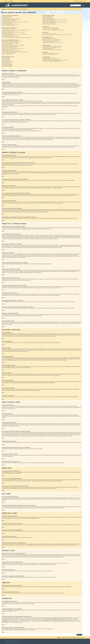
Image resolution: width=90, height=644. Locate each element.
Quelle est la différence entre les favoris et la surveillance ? (53, 46)
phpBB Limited (32, 602)
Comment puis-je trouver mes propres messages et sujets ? (53, 43)
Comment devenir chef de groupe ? (49, 21)
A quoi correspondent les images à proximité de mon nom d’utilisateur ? (14, 34)
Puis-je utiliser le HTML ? (6, 59)
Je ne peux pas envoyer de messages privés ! (50, 28)
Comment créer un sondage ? (7, 44)
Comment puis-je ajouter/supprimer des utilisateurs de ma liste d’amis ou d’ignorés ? (57, 35)
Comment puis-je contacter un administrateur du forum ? (52, 61)
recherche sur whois (72, 618)
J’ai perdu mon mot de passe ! (7, 23)
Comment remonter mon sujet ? (7, 54)
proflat (8, 642)
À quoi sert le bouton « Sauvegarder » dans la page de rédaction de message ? (16, 52)
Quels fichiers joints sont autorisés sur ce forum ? (51, 53)
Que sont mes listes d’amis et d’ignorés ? (50, 34)
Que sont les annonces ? (6, 63)
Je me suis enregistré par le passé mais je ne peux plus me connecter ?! (14, 22)
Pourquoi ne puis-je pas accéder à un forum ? (10, 48)
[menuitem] (12, 1)
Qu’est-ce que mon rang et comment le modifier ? (10, 36)
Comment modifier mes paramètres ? (8, 29)
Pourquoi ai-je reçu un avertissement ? (9, 50)
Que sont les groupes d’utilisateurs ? (49, 19)
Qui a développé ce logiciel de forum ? (49, 58)
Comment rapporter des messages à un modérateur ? (11, 51)
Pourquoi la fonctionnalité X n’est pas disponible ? (51, 59)
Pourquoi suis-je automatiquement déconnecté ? (10, 24)
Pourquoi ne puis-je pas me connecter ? (9, 21)
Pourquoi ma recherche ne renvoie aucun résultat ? (51, 39)
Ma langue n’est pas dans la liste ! (8, 33)
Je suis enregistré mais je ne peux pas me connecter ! (11, 20)
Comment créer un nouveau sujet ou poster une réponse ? (12, 41)
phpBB (60, 188)
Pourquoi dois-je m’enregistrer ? (7, 17)
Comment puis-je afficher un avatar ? (8, 35)
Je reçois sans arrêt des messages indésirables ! (51, 29)
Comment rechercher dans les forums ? (49, 38)
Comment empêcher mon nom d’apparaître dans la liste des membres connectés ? (16, 30)
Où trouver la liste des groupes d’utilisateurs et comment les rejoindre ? (55, 20)
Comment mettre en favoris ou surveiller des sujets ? (52, 47)
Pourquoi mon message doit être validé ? (9, 53)
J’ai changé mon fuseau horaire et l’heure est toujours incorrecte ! (13, 32)
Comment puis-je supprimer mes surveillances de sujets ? (52, 50)
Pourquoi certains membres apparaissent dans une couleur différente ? (55, 22)
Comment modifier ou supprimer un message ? (10, 42)
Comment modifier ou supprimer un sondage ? (10, 46)
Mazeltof (12, 642)
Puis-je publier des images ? (7, 61)
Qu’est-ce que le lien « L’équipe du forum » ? (50, 24)
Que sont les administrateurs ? (48, 17)
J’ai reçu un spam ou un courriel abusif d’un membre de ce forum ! (54, 30)
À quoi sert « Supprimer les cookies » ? (9, 25)
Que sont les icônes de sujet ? (7, 66)
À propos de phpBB (25, 604)
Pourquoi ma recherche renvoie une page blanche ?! (51, 41)
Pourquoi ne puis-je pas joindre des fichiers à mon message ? (12, 49)
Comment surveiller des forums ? (48, 48)
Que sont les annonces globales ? (8, 62)
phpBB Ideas (58, 610)
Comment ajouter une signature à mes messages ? (11, 43)
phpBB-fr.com (11, 641)
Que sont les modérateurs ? (47, 18)
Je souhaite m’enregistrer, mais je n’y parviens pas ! (11, 19)
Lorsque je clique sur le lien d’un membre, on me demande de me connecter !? (17, 37)
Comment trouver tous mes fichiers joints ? (50, 54)
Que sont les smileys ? (6, 60)
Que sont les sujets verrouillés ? (7, 65)
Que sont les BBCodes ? (6, 58)
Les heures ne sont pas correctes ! (8, 31)
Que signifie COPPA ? (6, 18)
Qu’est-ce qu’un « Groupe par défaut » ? (49, 23)
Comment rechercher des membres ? (49, 42)
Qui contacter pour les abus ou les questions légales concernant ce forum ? (55, 60)
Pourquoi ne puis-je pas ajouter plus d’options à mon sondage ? (13, 45)
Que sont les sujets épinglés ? (7, 64)
